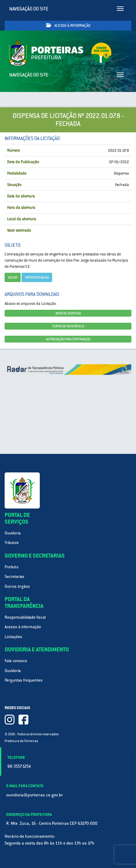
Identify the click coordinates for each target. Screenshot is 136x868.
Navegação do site (29, 9)
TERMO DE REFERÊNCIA (68, 326)
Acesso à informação (68, 25)
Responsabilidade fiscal (25, 617)
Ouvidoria (13, 533)
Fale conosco (16, 661)
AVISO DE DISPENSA (68, 313)
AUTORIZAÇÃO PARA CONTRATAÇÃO (68, 339)
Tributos (12, 543)
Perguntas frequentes (24, 680)
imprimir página (37, 277)
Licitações (13, 637)
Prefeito (12, 567)
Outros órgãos (17, 586)
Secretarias (14, 577)
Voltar (13, 277)
